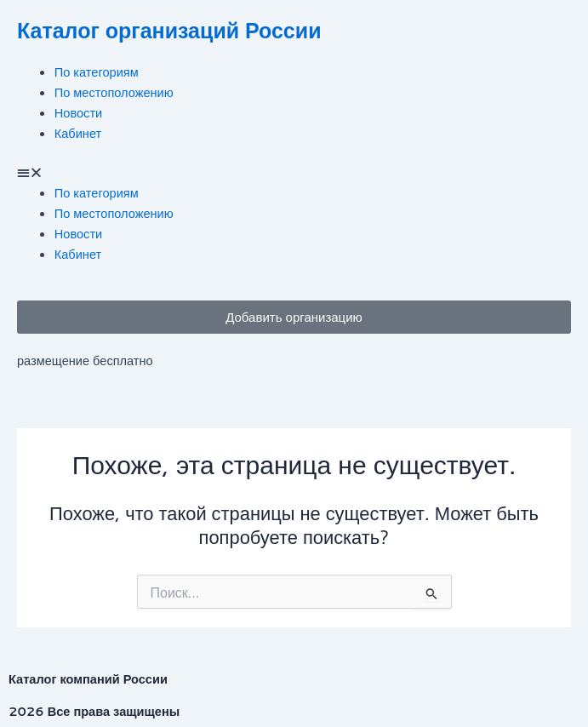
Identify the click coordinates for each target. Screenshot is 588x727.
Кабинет (78, 133)
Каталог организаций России (169, 30)
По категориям (97, 72)
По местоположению (114, 92)
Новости (78, 113)
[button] (294, 173)
